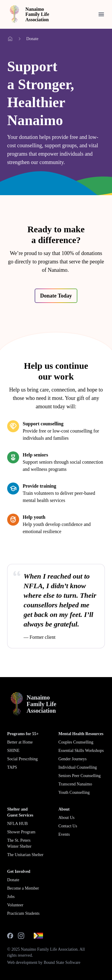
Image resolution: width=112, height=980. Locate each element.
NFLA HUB (17, 824)
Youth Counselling (74, 792)
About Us (67, 818)
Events (64, 834)
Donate (32, 39)
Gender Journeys (73, 759)
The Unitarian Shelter (25, 855)
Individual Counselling (78, 767)
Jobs (11, 897)
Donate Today (56, 296)
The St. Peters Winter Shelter (19, 843)
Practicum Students (23, 913)
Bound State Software (62, 962)
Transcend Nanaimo (75, 784)
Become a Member (23, 888)
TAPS (12, 767)
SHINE (13, 751)
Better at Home (20, 742)
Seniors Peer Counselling (80, 776)
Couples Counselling (76, 742)
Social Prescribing (22, 759)
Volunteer (15, 905)
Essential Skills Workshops (81, 751)
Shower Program (21, 832)
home (10, 39)
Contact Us (68, 826)
